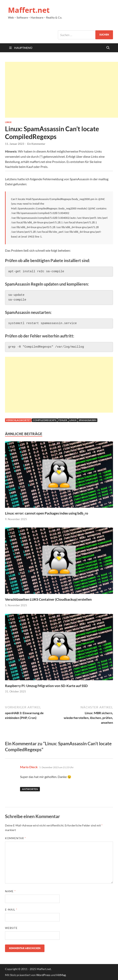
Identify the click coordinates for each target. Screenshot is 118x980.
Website (11, 928)
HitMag (61, 975)
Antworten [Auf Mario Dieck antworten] (30, 789)
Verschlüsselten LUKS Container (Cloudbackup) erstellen (48, 599)
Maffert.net (29, 10)
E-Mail (11, 910)
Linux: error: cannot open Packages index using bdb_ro (47, 513)
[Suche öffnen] (108, 48)
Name (10, 891)
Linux (8, 122)
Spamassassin (88, 420)
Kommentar (15, 838)
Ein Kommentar (36, 144)
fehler (63, 420)
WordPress (43, 975)
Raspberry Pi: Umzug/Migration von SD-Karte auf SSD (46, 686)
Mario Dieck (29, 767)
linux (73, 420)
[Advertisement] (62, 90)
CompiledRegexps (44, 420)
